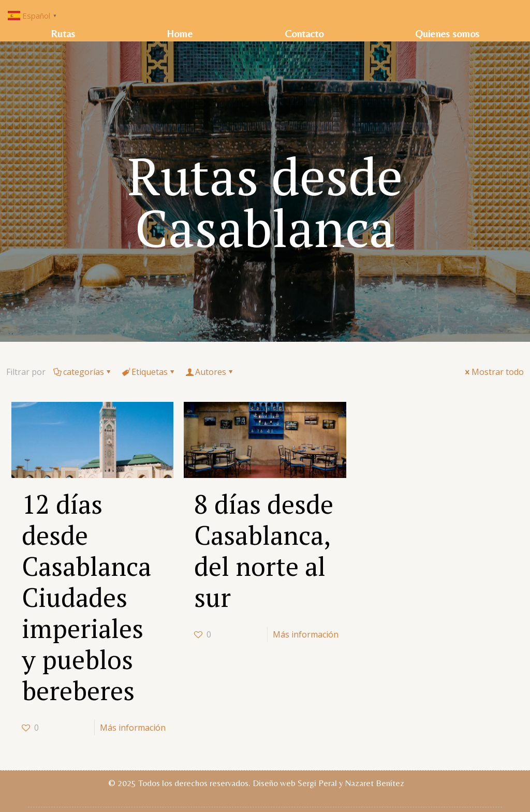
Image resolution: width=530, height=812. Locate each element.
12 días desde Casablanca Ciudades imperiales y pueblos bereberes (86, 597)
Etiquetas (149, 372)
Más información (133, 728)
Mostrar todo (494, 372)
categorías (83, 372)
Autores (210, 372)
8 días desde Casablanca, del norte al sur (264, 550)
